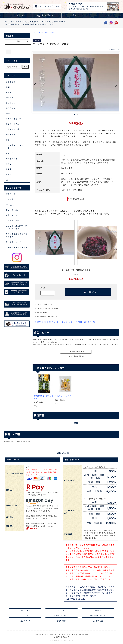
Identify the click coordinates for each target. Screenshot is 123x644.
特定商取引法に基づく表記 (86, 322)
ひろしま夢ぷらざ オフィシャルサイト (61, 640)
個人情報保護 (98, 621)
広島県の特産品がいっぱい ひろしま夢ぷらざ (16, 227)
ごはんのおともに (47, 308)
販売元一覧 (11, 194)
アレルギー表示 (12, 210)
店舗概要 (10, 199)
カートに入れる (88, 292)
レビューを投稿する (76, 352)
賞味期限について (13, 242)
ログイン (18, 15)
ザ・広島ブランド (47, 304)
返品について (67, 322)
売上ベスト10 (12, 215)
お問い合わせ (76, 15)
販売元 (44, 316)
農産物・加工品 (44, 32)
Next (116, 85)
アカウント (61, 610)
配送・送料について (98, 616)
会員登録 (98, 610)
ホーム (35, 32)
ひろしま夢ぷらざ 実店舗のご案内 (17, 235)
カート (105, 15)
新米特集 (44, 312)
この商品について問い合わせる (47, 322)
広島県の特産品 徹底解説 (17, 247)
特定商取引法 (61, 621)
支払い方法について (47, 15)
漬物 (53, 32)
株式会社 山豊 (114, 49)
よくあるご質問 (12, 220)
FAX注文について (14, 205)
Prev (36, 85)
